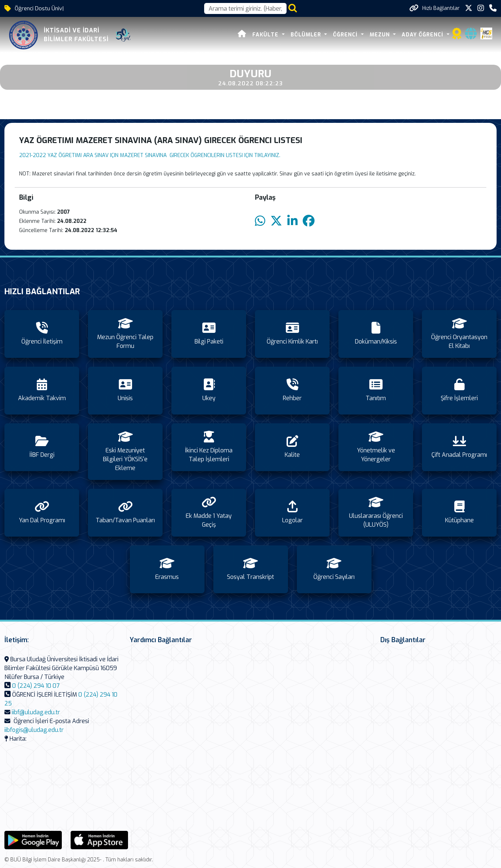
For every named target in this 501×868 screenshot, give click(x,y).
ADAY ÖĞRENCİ (423, 35)
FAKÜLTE (266, 35)
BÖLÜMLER (307, 35)
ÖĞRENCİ (346, 35)
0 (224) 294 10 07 (36, 686)
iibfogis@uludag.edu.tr (34, 730)
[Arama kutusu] (245, 8)
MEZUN (381, 35)
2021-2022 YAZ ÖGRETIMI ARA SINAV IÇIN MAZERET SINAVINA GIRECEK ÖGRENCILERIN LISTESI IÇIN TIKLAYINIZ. (150, 155)
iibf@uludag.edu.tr (36, 712)
